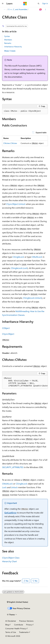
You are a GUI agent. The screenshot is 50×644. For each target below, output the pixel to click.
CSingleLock (18, 257)
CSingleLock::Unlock (32, 298)
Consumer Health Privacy (16, 628)
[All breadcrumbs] (4, 10)
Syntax (7, 36)
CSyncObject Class (11, 558)
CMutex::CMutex (10, 143)
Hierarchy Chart (9, 561)
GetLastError (10, 513)
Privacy (29, 625)
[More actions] (46, 10)
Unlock (14, 487)
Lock (4, 487)
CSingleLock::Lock (19, 268)
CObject (6, 328)
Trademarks (24, 632)
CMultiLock (37, 257)
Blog (7, 625)
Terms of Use (11, 632)
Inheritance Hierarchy (13, 47)
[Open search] (39, 4)
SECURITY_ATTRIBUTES (13, 467)
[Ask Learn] (41, 10)
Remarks (8, 43)
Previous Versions (26, 621)
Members (8, 40)
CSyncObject (8, 334)
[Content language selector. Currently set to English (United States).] (18, 602)
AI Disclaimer (11, 621)
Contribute (19, 625)
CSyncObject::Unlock (16, 204)
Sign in (45, 3)
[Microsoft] (25, 4)
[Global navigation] (3, 4)
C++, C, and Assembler (18, 9)
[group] (25, 382)
